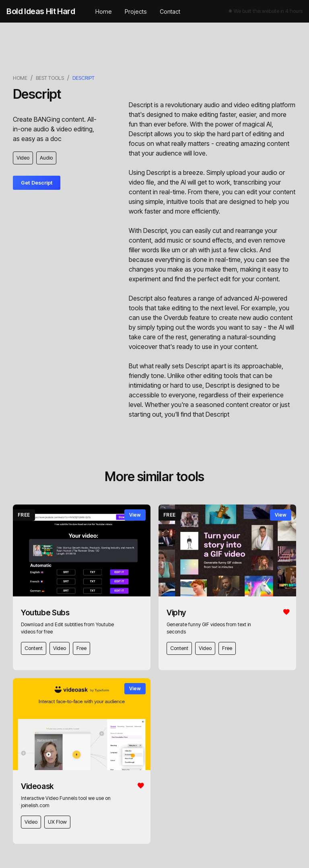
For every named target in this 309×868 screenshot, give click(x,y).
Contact (170, 11)
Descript (83, 78)
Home (104, 11)
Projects (136, 11)
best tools (50, 78)
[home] (41, 11)
